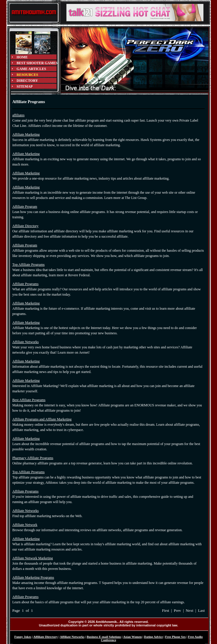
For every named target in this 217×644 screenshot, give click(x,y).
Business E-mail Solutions (104, 637)
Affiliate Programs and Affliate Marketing (42, 419)
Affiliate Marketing (26, 134)
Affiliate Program (25, 207)
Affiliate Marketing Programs (33, 577)
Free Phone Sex (175, 637)
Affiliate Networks (26, 342)
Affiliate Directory (25, 226)
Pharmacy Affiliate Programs (33, 458)
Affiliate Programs (25, 284)
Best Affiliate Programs (29, 400)
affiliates (18, 115)
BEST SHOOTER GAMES (37, 63)
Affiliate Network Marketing (33, 558)
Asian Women (132, 637)
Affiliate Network (25, 525)
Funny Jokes (23, 637)
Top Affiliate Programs (28, 265)
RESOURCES (27, 75)
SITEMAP (25, 86)
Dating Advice (153, 637)
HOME (22, 57)
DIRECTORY (27, 81)
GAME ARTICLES (32, 69)
